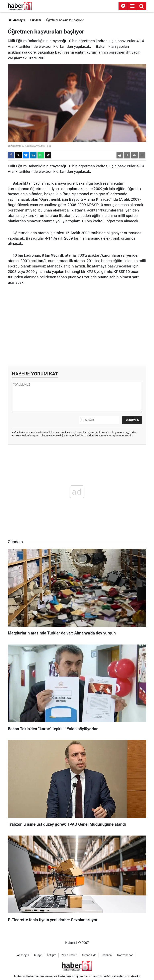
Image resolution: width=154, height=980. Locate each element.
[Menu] (132, 6)
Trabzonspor (125, 955)
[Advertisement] (77, 331)
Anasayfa (16, 20)
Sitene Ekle (89, 955)
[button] (127, 155)
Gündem (36, 20)
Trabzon (106, 955)
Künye (38, 955)
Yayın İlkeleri (69, 955)
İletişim (52, 955)
